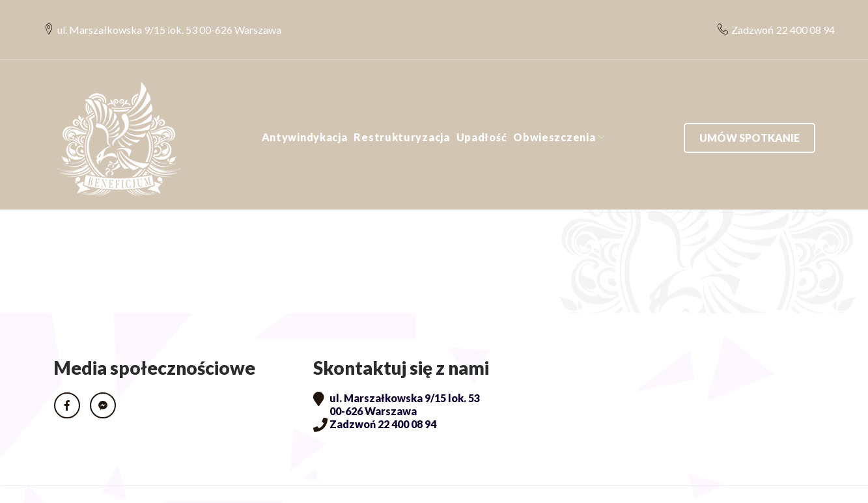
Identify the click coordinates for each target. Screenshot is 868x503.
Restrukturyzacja (401, 111)
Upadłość (482, 111)
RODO (73, 481)
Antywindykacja (305, 111)
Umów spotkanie (749, 112)
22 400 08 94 (796, 17)
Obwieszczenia (554, 111)
